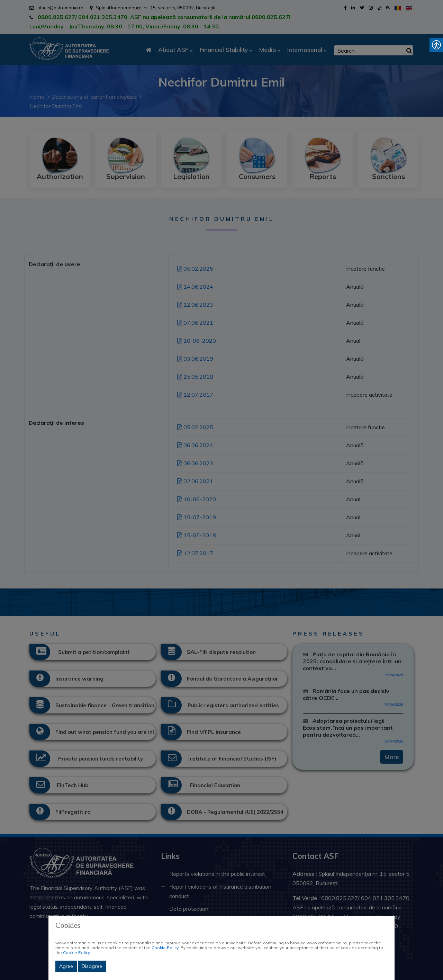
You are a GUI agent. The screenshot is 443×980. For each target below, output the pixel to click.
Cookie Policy (165, 948)
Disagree (92, 966)
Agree (66, 966)
